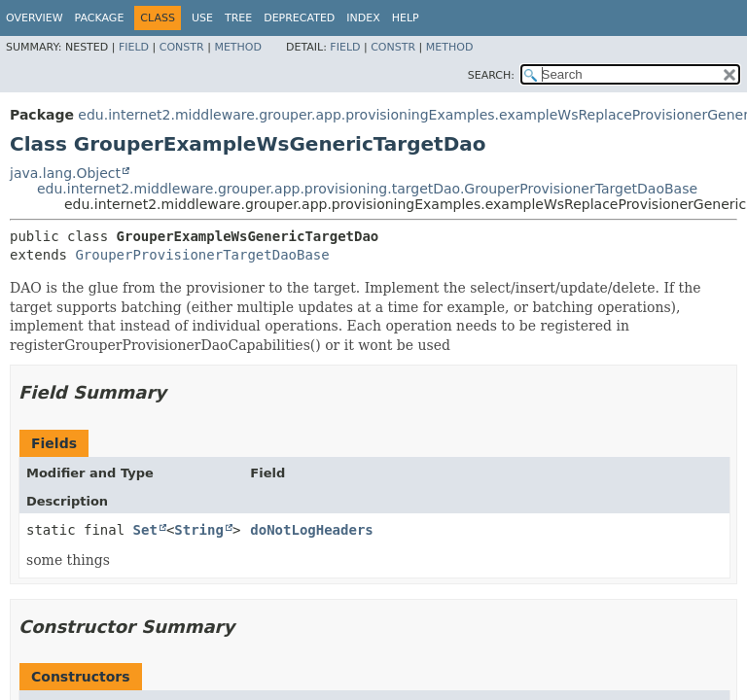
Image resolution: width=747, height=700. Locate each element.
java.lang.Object (65, 173)
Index (363, 18)
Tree (238, 18)
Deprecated (299, 18)
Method (238, 47)
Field (134, 47)
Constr (182, 47)
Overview (35, 18)
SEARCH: (491, 75)
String (199, 530)
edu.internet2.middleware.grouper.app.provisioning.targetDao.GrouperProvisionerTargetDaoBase (367, 189)
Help (406, 18)
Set (145, 530)
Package (100, 18)
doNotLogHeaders (311, 530)
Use (202, 18)
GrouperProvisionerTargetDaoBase (202, 255)
